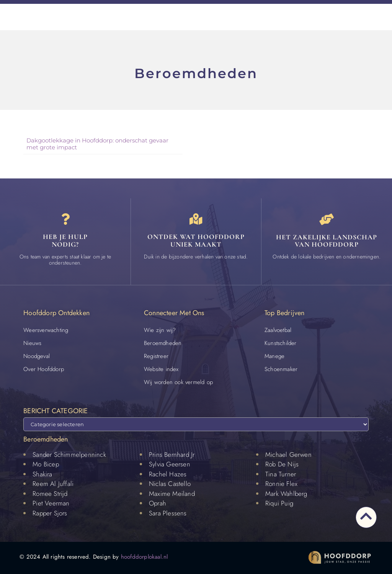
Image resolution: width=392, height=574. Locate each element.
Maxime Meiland (172, 494)
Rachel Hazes (168, 474)
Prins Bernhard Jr (172, 455)
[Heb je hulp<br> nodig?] (65, 219)
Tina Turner (281, 474)
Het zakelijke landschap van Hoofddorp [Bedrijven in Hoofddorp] (327, 241)
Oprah (158, 504)
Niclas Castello (170, 484)
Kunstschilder (281, 343)
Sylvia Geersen (170, 464)
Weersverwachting (46, 330)
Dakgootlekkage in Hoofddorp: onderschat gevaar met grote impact (97, 144)
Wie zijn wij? (160, 330)
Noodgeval (37, 356)
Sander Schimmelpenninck (69, 455)
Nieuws (32, 343)
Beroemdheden (163, 343)
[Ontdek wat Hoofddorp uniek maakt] (196, 219)
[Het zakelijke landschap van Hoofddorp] (327, 219)
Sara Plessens (168, 513)
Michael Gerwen (288, 455)
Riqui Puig (279, 504)
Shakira (42, 474)
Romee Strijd (50, 494)
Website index (161, 369)
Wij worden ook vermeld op (178, 382)
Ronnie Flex (281, 484)
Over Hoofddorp (44, 369)
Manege (274, 356)
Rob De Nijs (282, 464)
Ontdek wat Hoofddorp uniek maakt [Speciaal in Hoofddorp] (196, 241)
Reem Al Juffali (53, 484)
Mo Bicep (46, 464)
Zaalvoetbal (278, 330)
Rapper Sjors (50, 513)
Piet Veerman (51, 504)
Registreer (156, 356)
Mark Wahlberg (286, 494)
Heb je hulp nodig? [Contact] (65, 241)
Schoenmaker (281, 369)
